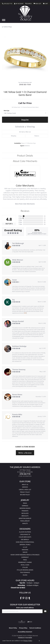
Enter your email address (25, 608)
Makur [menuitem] (25, 552)
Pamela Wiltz (17, 415)
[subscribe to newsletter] (45, 611)
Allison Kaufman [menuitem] (25, 532)
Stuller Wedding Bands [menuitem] (25, 570)
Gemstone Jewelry (25, 518)
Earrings (25, 506)
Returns (37, 136)
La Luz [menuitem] (25, 547)
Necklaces (25, 513)
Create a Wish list (25, 490)
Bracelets (25, 516)
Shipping (14, 136)
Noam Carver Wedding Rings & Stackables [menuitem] (25, 555)
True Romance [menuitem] (25, 572)
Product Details (25, 155)
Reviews (25, 211)
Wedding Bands (25, 508)
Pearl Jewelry (25, 521)
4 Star (20, 218)
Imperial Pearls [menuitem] (25, 545)
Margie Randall (18, 321)
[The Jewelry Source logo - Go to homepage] (25, 13)
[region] (25, 57)
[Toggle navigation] (4, 20)
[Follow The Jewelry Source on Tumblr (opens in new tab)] (29, 598)
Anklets (25, 523)
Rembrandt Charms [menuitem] (25, 562)
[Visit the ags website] (22, 622)
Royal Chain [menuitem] (25, 565)
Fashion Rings (8, 27)
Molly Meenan (18, 260)
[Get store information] (25, 476)
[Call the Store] (25, 474)
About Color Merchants (25, 161)
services (25, 487)
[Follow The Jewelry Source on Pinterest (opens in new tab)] (23, 598)
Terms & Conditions (35, 628)
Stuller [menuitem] (25, 567)
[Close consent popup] (39, 641)
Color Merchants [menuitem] (25, 537)
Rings (25, 503)
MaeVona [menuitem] (25, 550)
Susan (14, 280)
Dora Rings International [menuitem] (25, 542)
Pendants (25, 511)
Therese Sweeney (19, 370)
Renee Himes (17, 395)
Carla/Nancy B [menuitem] (25, 534)
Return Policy (25, 495)
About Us (25, 484)
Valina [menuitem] (25, 575)
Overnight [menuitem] (25, 557)
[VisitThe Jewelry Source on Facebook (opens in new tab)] (21, 598)
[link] (7, 4)
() (45, 216)
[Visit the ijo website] (30, 622)
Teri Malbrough (18, 243)
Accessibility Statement (25, 632)
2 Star (20, 222)
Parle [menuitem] (25, 560)
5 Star (20, 216)
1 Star (20, 224)
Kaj (13, 300)
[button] (19, 4)
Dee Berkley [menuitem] (25, 539)
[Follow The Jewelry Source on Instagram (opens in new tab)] (26, 598)
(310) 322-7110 (25, 84)
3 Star (20, 220)
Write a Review (25, 453)
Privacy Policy (25, 492)
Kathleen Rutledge (19, 346)
